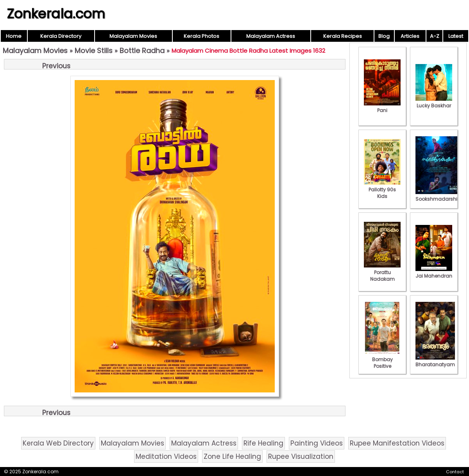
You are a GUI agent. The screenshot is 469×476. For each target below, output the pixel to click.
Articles (410, 36)
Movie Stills (94, 51)
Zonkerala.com (56, 14)
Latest (456, 36)
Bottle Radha (142, 51)
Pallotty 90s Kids (382, 190)
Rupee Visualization (301, 456)
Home (14, 36)
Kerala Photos (201, 36)
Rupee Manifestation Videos (397, 443)
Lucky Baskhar (434, 102)
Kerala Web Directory (58, 443)
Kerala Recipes (343, 36)
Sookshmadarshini (439, 196)
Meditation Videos (166, 456)
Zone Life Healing (232, 456)
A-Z (435, 36)
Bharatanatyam (435, 361)
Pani (382, 107)
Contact (455, 472)
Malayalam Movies (133, 36)
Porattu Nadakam (382, 272)
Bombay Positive (382, 359)
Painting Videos (317, 443)
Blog (384, 36)
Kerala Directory (61, 36)
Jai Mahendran (434, 273)
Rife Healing (263, 443)
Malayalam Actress (271, 36)
